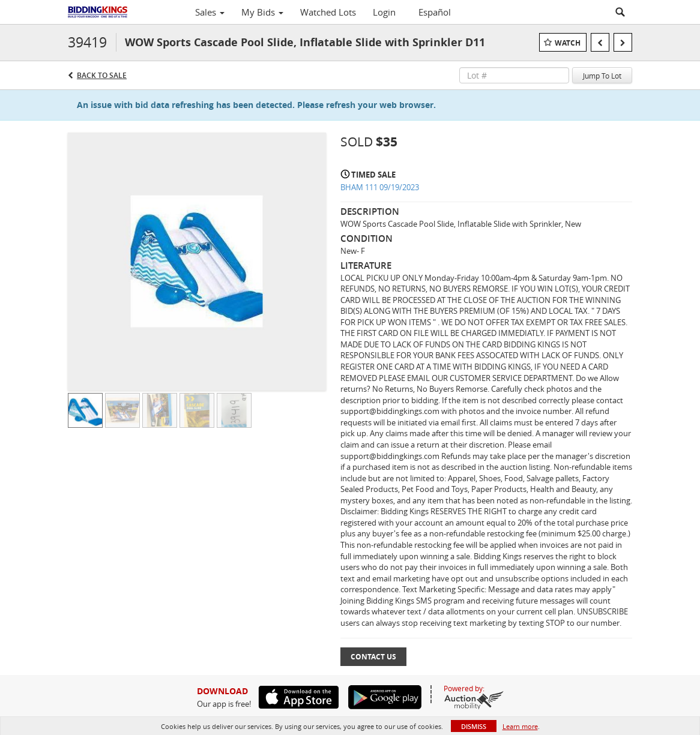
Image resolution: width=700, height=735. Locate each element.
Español (435, 12)
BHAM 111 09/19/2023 (380, 187)
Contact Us (373, 657)
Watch (568, 43)
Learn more (520, 726)
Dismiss (474, 726)
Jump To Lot (602, 76)
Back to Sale (102, 75)
